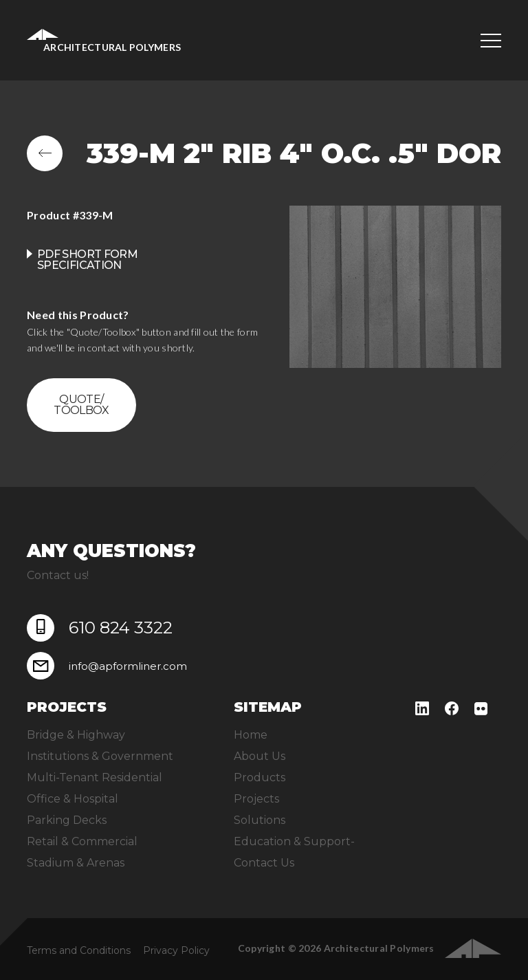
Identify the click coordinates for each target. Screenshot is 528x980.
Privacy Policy (176, 950)
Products (260, 777)
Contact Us (264, 863)
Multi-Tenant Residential (95, 777)
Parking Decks (67, 820)
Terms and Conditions (79, 950)
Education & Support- (294, 841)
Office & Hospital (73, 799)
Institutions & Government (100, 756)
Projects (256, 799)
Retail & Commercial (82, 841)
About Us (260, 756)
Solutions (260, 820)
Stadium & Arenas (76, 863)
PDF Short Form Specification (87, 260)
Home (251, 735)
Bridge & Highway (76, 735)
